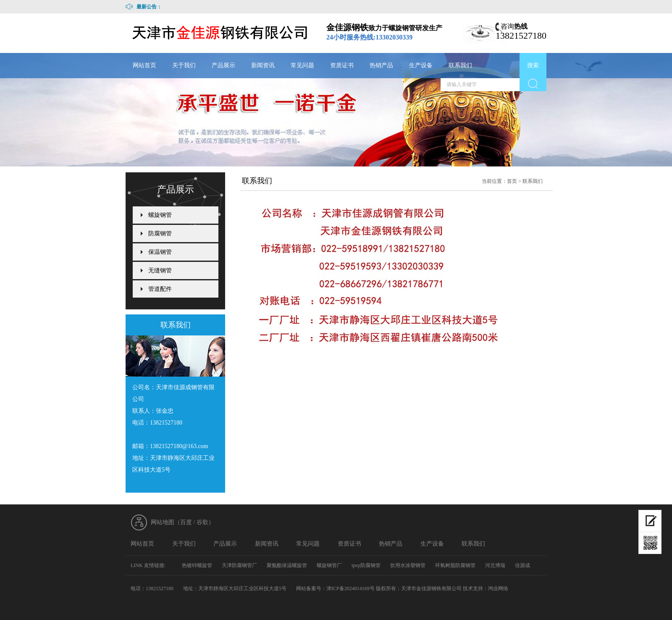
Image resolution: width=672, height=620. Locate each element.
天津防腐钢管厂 (239, 565)
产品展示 (223, 65)
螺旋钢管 (160, 215)
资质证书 (342, 65)
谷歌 (202, 522)
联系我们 (460, 65)
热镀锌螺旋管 (197, 565)
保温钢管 (160, 252)
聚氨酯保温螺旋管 (287, 565)
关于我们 (184, 65)
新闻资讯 (263, 65)
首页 (512, 181)
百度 (186, 522)
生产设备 (421, 65)
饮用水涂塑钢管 (408, 565)
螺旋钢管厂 (329, 565)
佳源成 (522, 565)
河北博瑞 (495, 565)
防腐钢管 (160, 233)
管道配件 (160, 289)
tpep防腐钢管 (366, 565)
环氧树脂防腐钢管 (455, 565)
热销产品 (381, 65)
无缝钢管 (160, 270)
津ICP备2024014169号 (350, 588)
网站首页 (144, 65)
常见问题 (302, 65)
